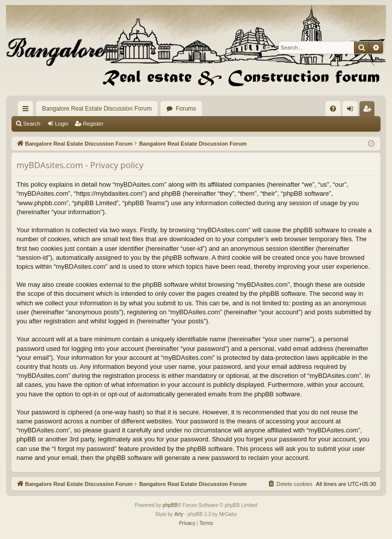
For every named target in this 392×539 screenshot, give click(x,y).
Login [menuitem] (352, 111)
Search (32, 124)
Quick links (27, 111)
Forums (186, 109)
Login (62, 124)
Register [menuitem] (369, 111)
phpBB (170, 505)
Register (93, 124)
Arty (179, 514)
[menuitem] (333, 109)
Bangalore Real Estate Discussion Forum (97, 109)
